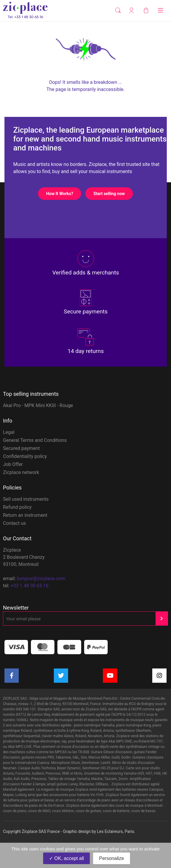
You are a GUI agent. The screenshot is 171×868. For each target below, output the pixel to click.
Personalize (112, 858)
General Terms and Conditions (35, 440)
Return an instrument (25, 515)
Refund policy (17, 507)
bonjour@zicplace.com (41, 579)
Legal (9, 432)
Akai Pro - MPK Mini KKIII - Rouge (38, 405)
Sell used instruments (26, 499)
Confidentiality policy (25, 456)
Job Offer (13, 464)
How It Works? (63, 194)
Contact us (14, 523)
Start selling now (113, 194)
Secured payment (21, 448)
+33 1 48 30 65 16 (29, 586)
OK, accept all (66, 858)
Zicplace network (21, 472)
